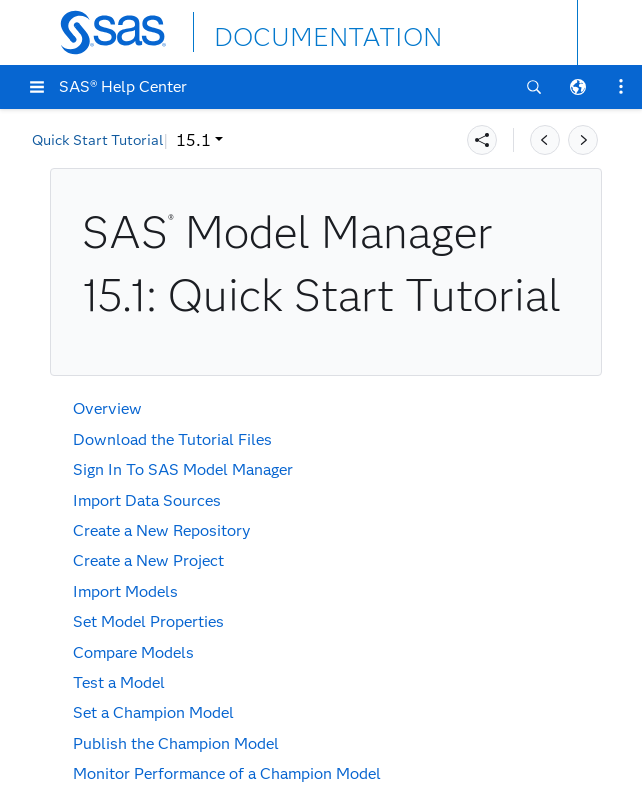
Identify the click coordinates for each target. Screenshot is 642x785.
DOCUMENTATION (287, 31)
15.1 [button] (62, 140)
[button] (37, 87)
